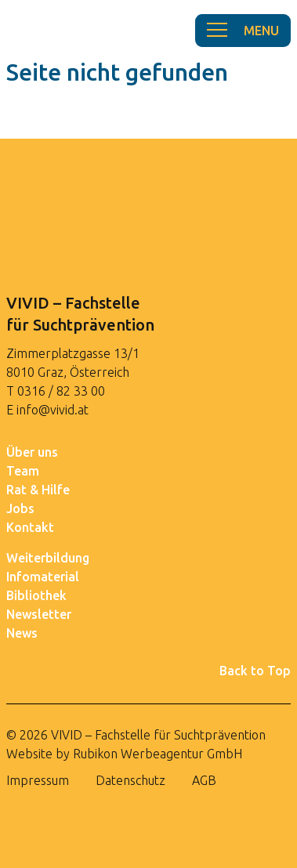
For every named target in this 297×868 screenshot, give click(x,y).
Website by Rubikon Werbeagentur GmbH (124, 754)
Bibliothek (36, 595)
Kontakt (30, 527)
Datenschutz (130, 780)
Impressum (38, 780)
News (22, 633)
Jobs (20, 508)
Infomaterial (43, 577)
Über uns (32, 452)
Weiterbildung (48, 558)
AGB (204, 780)
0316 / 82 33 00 (61, 391)
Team (23, 471)
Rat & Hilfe (38, 490)
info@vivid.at (53, 410)
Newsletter (39, 614)
